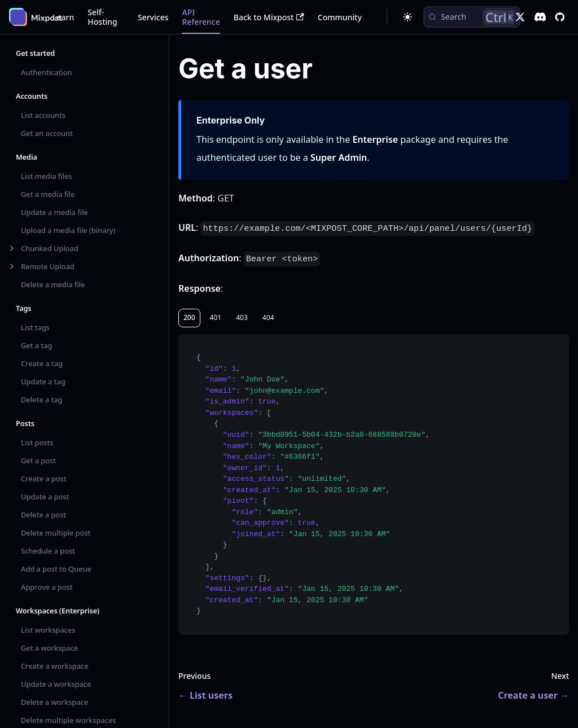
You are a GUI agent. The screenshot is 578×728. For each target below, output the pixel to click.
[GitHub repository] (560, 17)
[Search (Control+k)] (472, 17)
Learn (63, 17)
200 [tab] (189, 317)
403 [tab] (242, 317)
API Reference (201, 17)
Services (153, 17)
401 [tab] (216, 317)
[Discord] (540, 17)
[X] (520, 17)
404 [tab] (268, 317)
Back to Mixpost (269, 17)
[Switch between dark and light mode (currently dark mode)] (408, 17)
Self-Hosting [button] (102, 17)
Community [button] (340, 17)
